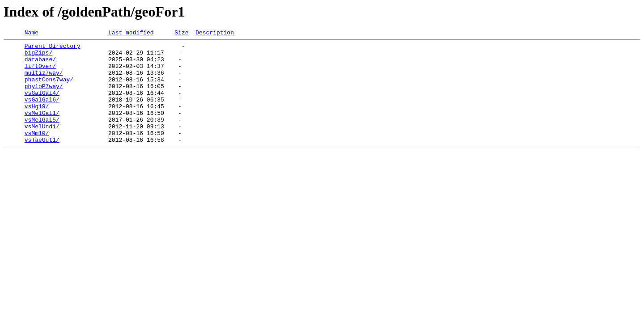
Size (181, 34)
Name (32, 34)
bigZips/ (38, 56)
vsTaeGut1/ (42, 161)
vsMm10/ (37, 153)
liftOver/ (40, 72)
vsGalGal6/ (42, 113)
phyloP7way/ (44, 97)
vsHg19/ (37, 121)
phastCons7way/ (49, 89)
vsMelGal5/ (42, 137)
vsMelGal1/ (42, 129)
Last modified (131, 34)
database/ (40, 64)
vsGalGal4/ (42, 105)
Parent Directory (53, 48)
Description (215, 34)
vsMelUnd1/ (42, 145)
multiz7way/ (44, 80)
